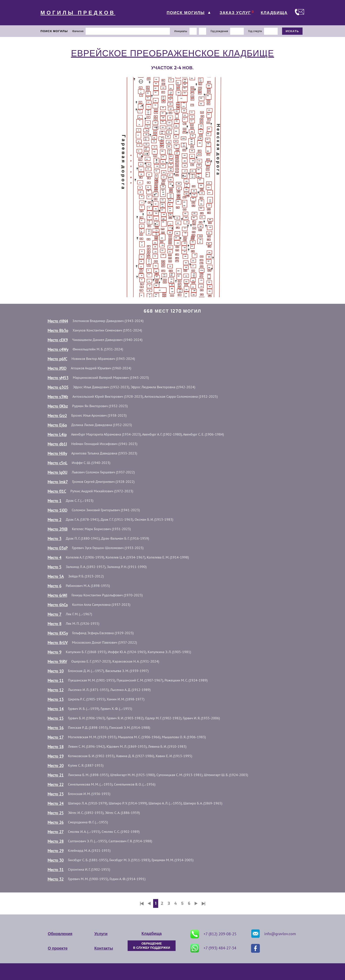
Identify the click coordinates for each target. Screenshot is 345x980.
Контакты (104, 948)
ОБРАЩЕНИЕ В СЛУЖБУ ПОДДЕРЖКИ (152, 946)
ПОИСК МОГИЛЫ (186, 13)
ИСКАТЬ (292, 31)
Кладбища (151, 934)
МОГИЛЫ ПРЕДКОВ (78, 13)
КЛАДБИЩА (274, 13)
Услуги (101, 934)
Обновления (60, 934)
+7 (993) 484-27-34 (213, 948)
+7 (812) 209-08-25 (213, 934)
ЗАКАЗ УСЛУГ (235, 13)
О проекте (58, 948)
